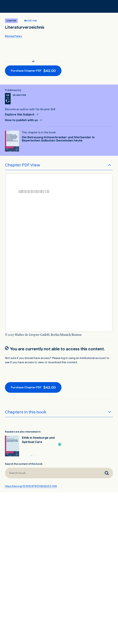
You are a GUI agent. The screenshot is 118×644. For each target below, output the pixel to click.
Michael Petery (14, 36)
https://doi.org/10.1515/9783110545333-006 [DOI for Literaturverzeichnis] (31, 486)
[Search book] (107, 473)
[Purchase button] (33, 71)
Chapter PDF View (23, 165)
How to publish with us (22, 120)
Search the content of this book (24, 464)
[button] (60, 444)
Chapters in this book (26, 412)
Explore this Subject (20, 114)
